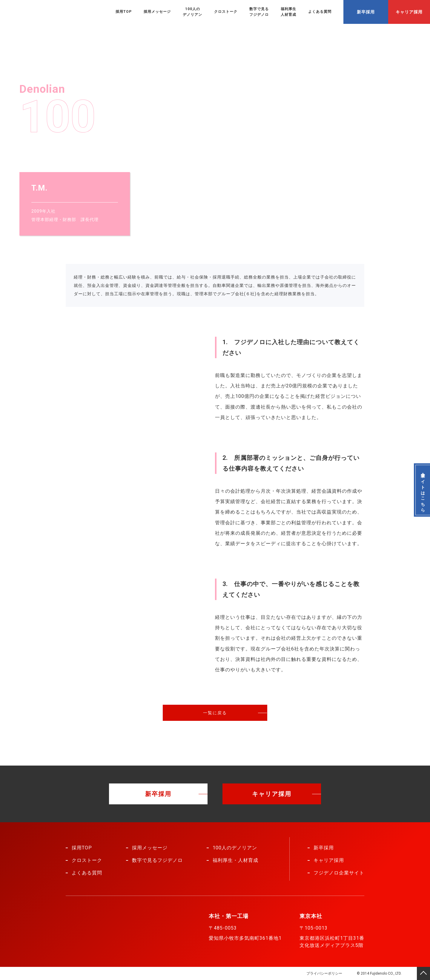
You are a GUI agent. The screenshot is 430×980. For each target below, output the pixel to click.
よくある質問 (320, 12)
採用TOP (124, 12)
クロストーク (226, 12)
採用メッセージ (157, 12)
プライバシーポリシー (324, 973)
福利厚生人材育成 (288, 12)
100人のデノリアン (192, 12)
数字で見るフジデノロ (259, 12)
